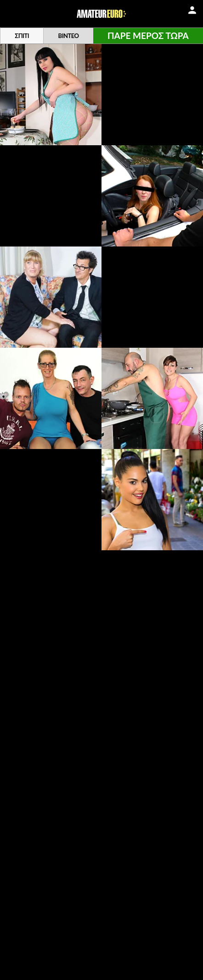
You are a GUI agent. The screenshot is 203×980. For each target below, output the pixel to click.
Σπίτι (22, 36)
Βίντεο (69, 36)
